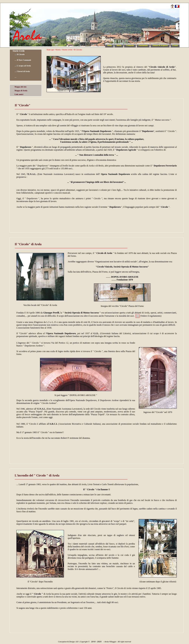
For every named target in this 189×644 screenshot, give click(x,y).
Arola (109, 45)
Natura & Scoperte (160, 45)
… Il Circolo (20, 54)
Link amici (19, 94)
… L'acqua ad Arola (23, 66)
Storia (119, 45)
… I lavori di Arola (22, 71)
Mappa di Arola (21, 91)
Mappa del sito (20, 87)
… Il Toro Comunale (23, 60)
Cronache (130, 45)
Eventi (175, 45)
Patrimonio (143, 45)
